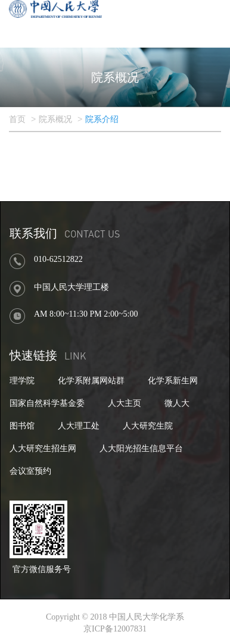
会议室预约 (30, 471)
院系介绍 (102, 119)
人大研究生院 (148, 426)
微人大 (177, 403)
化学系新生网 (173, 381)
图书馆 (22, 426)
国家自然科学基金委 (47, 403)
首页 (17, 119)
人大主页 (125, 403)
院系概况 (55, 119)
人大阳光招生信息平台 (141, 448)
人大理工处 (79, 426)
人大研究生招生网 (43, 448)
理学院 (22, 381)
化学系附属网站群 (91, 381)
